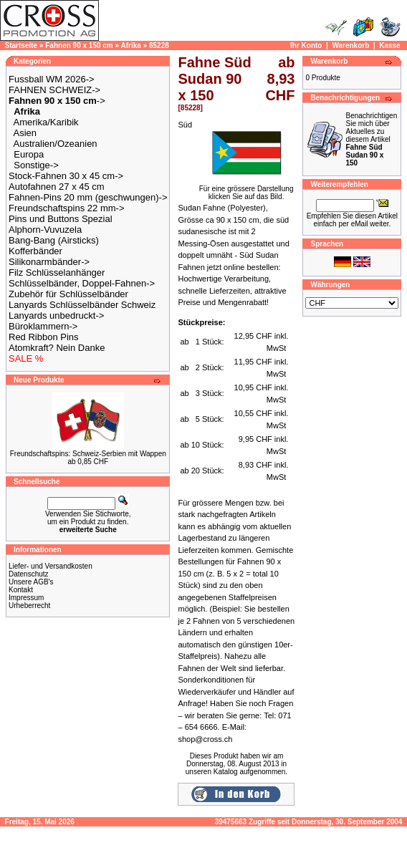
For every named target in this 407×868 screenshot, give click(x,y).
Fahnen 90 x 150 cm (79, 45)
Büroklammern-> (43, 326)
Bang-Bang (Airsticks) (54, 240)
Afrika (131, 45)
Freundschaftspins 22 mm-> (66, 208)
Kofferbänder (35, 251)
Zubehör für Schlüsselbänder (68, 294)
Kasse (389, 45)
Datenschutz (29, 574)
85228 (159, 45)
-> (57, 101)
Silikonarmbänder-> (49, 262)
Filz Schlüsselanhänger (57, 273)
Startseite (21, 45)
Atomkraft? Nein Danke (57, 348)
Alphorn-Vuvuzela (45, 230)
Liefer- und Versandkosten (51, 566)
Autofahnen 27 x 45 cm (57, 187)
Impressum (26, 598)
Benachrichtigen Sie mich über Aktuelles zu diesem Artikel (371, 139)
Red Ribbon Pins (44, 337)
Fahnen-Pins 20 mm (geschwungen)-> (88, 197)
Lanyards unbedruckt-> (56, 315)
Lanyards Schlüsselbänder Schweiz (82, 305)
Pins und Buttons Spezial (61, 219)
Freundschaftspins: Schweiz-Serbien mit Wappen (88, 454)
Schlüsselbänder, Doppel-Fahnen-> (82, 283)
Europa (29, 154)
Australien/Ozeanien (56, 144)
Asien (25, 133)
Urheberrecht (29, 606)
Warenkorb (350, 45)
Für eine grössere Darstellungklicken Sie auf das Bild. (246, 189)
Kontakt (21, 590)
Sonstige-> (36, 165)
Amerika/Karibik (46, 122)
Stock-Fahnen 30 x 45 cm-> (66, 176)
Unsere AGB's (31, 582)
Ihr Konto (306, 45)
